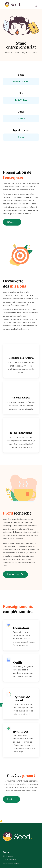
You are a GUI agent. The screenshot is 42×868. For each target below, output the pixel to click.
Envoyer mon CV (15, 574)
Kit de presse (8, 856)
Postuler (11, 799)
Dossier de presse (10, 860)
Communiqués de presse (12, 863)
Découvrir (12, 222)
